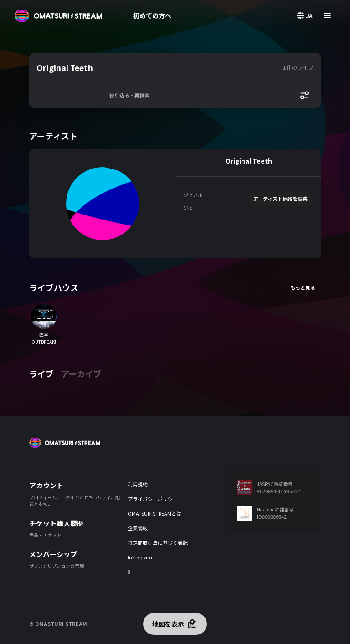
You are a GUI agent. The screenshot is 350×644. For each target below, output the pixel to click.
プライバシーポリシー (153, 499)
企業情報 (138, 528)
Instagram (140, 557)
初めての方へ (152, 15)
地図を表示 (168, 624)
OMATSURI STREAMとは (154, 513)
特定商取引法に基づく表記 (158, 542)
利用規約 (138, 484)
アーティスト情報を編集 (281, 199)
